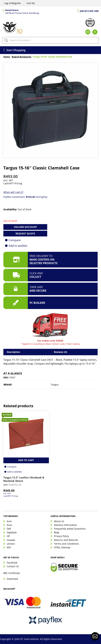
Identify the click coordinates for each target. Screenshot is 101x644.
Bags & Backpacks (21, 57)
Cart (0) (31, 3)
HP (8, 536)
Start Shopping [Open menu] (14, 50)
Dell (9, 529)
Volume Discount (25, 227)
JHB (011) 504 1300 (89, 11)
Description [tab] (13, 352)
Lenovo (11, 544)
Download (12, 579)
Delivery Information (66, 525)
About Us (59, 521)
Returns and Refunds (66, 540)
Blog (56, 532)
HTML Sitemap (62, 547)
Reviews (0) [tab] (61, 352)
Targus (55, 385)
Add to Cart (26, 460)
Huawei (11, 540)
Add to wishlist (18, 246)
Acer (9, 521)
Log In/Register (13, 3)
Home (7, 57)
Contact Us (13, 566)
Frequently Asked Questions (70, 529)
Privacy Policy (61, 536)
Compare (15, 240)
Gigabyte (12, 532)
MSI (9, 547)
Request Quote (25, 233)
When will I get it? (13, 192)
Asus (9, 525)
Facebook (12, 563)
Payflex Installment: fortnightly (25, 197)
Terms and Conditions (66, 544)
